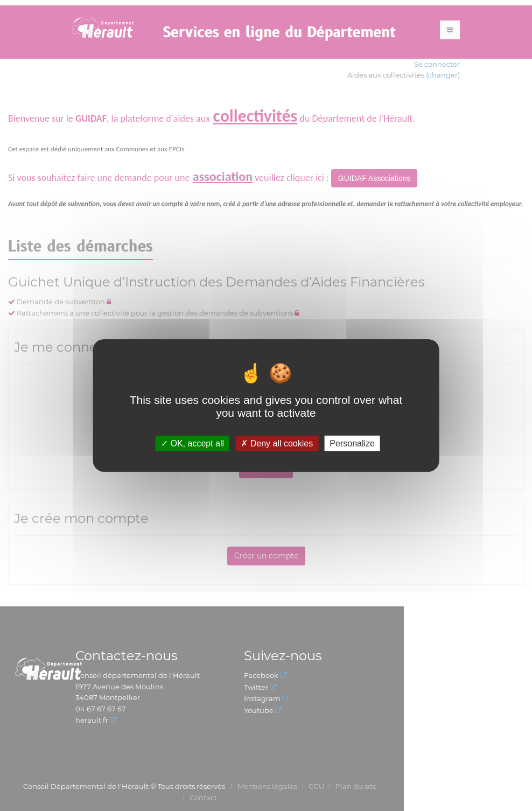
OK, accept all (192, 443)
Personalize (352, 443)
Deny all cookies (277, 443)
